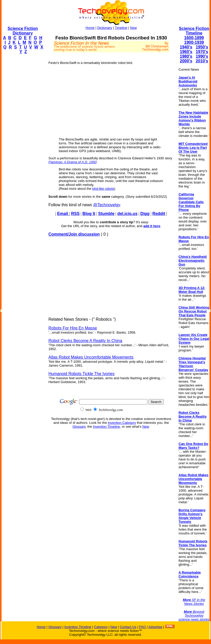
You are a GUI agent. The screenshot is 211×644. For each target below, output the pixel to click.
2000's (186, 61)
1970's (202, 52)
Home (90, 28)
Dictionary (105, 28)
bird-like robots (103, 189)
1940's (186, 47)
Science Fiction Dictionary (23, 31)
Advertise (155, 627)
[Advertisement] (22, 136)
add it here (152, 226)
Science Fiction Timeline (194, 31)
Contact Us (128, 627)
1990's (202, 56)
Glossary (79, 427)
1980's (186, 56)
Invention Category (122, 423)
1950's (202, 47)
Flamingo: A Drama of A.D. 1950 (72, 162)
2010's (202, 61)
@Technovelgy (106, 205)
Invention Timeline (107, 427)
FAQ (142, 627)
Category (101, 627)
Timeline (121, 28)
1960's (186, 52)
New (133, 28)
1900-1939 (194, 42)
